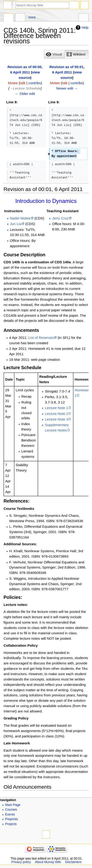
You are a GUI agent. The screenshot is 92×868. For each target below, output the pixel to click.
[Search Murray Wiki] (42, 5)
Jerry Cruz (60, 218)
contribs (34, 83)
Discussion (20, 18)
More (32, 17)
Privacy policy (21, 862)
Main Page (13, 805)
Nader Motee (20, 218)
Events (10, 814)
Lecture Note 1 (56, 408)
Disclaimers (73, 862)
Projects (11, 824)
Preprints (11, 819)
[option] (54, 54)
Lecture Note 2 (56, 414)
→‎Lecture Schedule (25, 88)
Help (85, 28)
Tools (84, 18)
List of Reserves (41, 338)
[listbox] (66, 54)
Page (8, 18)
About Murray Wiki (48, 862)
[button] (54, 54)
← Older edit (25, 94)
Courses (11, 810)
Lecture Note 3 (56, 419)
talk (23, 83)
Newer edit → (67, 88)
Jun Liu (16, 224)
